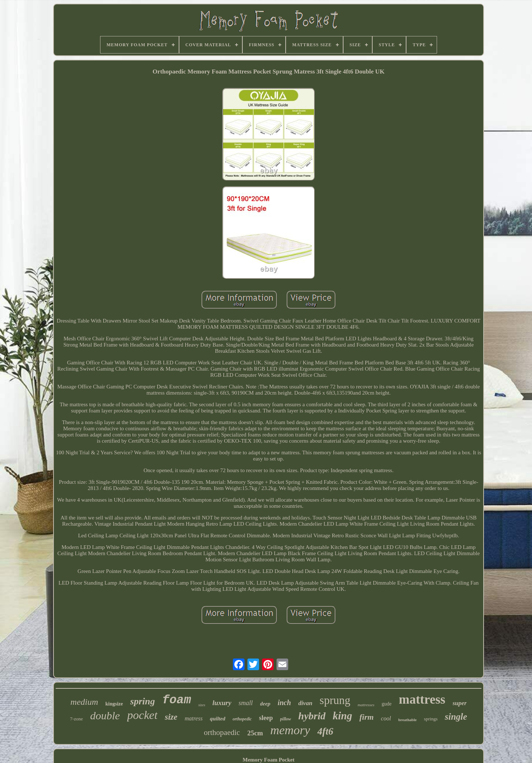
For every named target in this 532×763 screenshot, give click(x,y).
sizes (202, 705)
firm (367, 717)
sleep (266, 718)
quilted (218, 719)
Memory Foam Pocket (269, 760)
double (105, 715)
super (460, 703)
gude (387, 704)
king (343, 716)
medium (84, 702)
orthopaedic (222, 732)
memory (290, 730)
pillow (286, 719)
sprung (335, 700)
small (246, 703)
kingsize (114, 704)
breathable (407, 720)
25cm (255, 733)
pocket (142, 715)
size (171, 717)
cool (386, 718)
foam (177, 700)
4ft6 (325, 731)
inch (284, 703)
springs (431, 719)
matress (193, 718)
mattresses (366, 705)
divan (305, 703)
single (456, 717)
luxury (222, 703)
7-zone (76, 719)
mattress (422, 699)
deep (265, 704)
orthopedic (242, 719)
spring (143, 701)
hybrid (312, 716)
